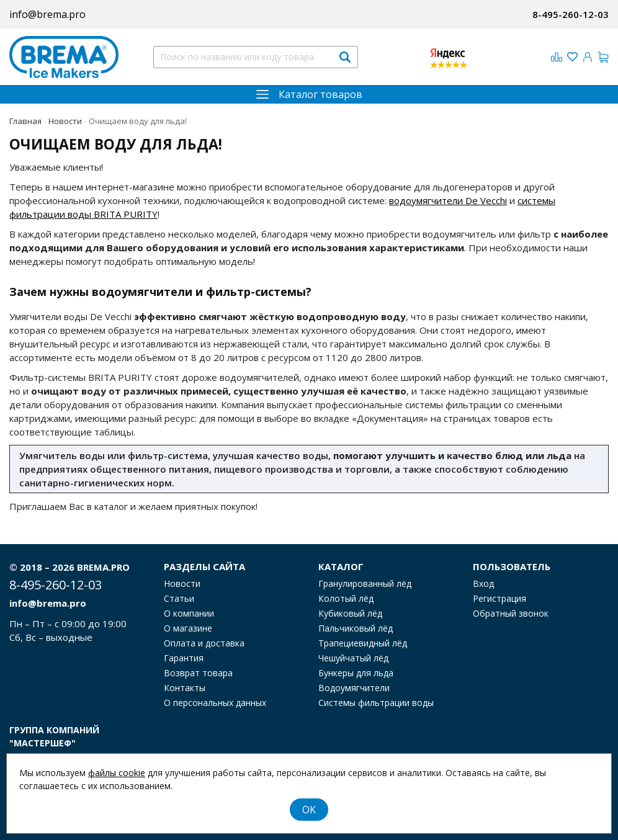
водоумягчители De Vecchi (448, 200)
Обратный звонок (511, 614)
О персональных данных (215, 703)
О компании (189, 614)
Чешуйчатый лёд (353, 658)
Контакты (185, 688)
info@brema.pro (47, 14)
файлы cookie (117, 773)
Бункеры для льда (356, 673)
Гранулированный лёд (365, 584)
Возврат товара (198, 673)
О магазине (188, 628)
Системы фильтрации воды (376, 703)
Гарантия (184, 658)
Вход (483, 584)
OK (309, 810)
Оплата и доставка (204, 643)
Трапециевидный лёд (363, 643)
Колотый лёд (346, 599)
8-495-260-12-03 (571, 14)
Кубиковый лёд (350, 614)
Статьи (179, 599)
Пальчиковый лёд (356, 628)
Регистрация (499, 599)
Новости (182, 584)
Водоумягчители (354, 688)
